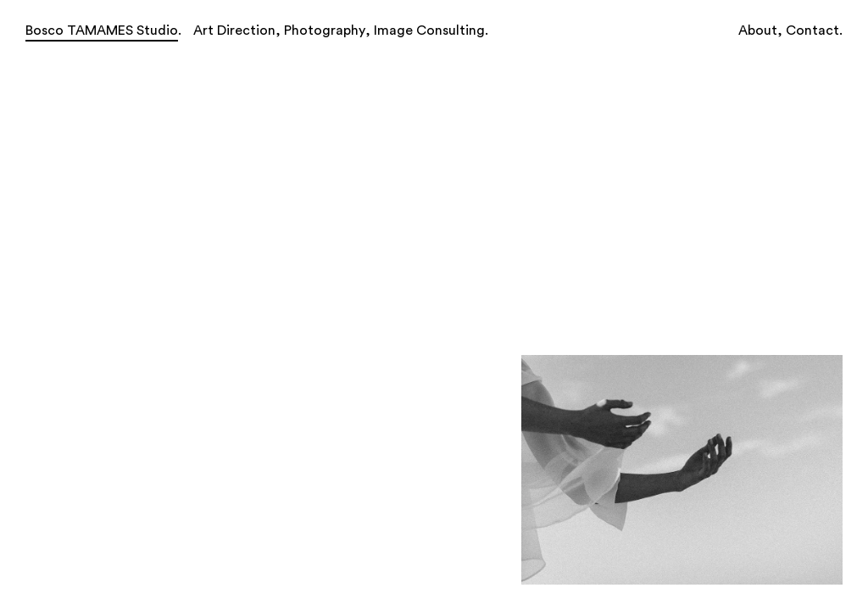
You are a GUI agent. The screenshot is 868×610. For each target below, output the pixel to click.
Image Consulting (429, 30)
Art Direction (234, 30)
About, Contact (789, 30)
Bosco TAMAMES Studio (102, 30)
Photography (325, 30)
